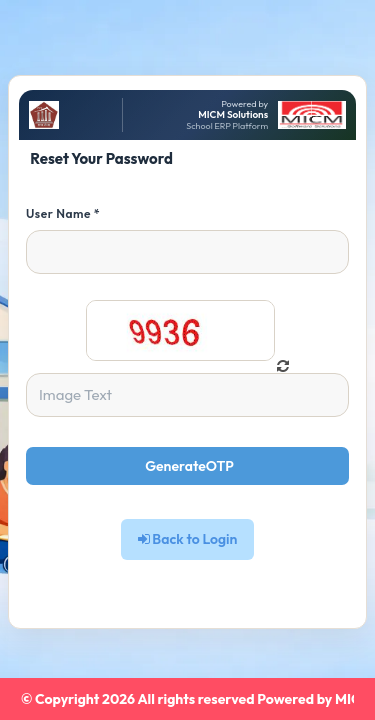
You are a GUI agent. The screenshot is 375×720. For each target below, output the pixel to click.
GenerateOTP (189, 466)
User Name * (63, 213)
